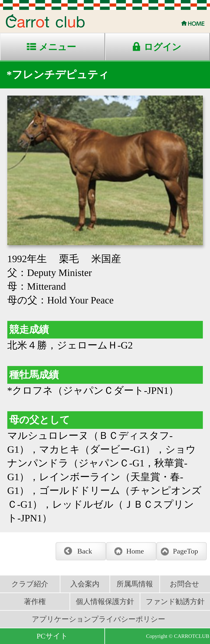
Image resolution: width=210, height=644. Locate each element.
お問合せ (184, 584)
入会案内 (85, 584)
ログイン (162, 47)
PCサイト (52, 636)
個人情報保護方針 (105, 602)
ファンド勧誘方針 (175, 602)
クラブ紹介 (30, 584)
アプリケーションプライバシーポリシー (99, 619)
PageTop (185, 551)
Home (135, 551)
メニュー (57, 47)
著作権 (35, 602)
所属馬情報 (135, 584)
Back (85, 551)
